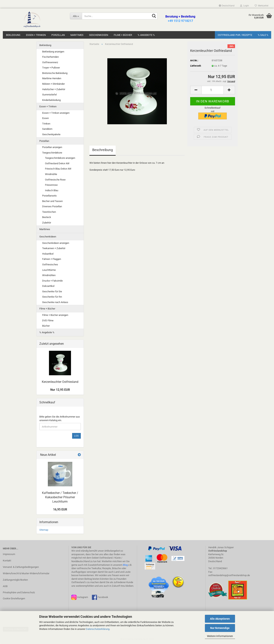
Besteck (47, 217)
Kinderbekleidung (51, 100)
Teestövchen (49, 212)
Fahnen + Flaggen (52, 259)
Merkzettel (261, 6)
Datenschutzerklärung (98, 629)
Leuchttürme (49, 270)
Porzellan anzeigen (52, 147)
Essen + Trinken (36, 35)
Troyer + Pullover (51, 68)
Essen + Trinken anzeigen (56, 113)
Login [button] (245, 6)
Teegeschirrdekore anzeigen (60, 158)
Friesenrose (51, 185)
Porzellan (58, 35)
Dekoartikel (48, 286)
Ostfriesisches (50, 264)
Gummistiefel (49, 95)
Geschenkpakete (51, 134)
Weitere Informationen (220, 636)
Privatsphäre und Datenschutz (19, 592)
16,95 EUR (60, 509)
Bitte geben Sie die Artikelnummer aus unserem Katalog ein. (60, 418)
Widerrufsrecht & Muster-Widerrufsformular (26, 573)
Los (76, 436)
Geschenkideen (99, 35)
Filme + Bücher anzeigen (55, 315)
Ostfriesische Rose (55, 180)
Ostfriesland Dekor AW (57, 163)
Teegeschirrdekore (52, 153)
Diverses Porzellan (52, 206)
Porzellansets (49, 196)
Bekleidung (13, 35)
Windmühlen (49, 275)
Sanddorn (47, 129)
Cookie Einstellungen (14, 598)
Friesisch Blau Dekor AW (58, 169)
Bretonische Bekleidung (55, 73)
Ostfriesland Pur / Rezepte (235, 35)
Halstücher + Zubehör (54, 89)
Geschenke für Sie (52, 291)
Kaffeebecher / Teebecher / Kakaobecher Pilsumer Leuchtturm (60, 497)
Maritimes (77, 35)
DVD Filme (48, 320)
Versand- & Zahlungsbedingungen (21, 567)
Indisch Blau (52, 190)
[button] (227, 6)
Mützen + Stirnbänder (53, 84)
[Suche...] (76, 16)
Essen (45, 118)
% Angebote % (146, 35)
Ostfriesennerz (50, 62)
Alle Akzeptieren (220, 619)
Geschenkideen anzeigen (56, 243)
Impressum (9, 554)
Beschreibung (103, 150)
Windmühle (51, 174)
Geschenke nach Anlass (55, 302)
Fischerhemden (50, 57)
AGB (5, 586)
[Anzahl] (213, 90)
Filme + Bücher (123, 35)
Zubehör (47, 223)
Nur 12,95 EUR (60, 390)
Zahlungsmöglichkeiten (15, 580)
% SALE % (263, 35)
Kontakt (7, 561)
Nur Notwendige (220, 628)
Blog (125, 565)
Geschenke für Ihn (52, 297)
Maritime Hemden (52, 78)
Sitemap (44, 530)
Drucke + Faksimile (52, 281)
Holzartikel (48, 254)
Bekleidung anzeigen (53, 52)
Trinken (46, 124)
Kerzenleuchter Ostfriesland (60, 382)
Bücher (46, 326)
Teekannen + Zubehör (54, 248)
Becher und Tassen (52, 201)
